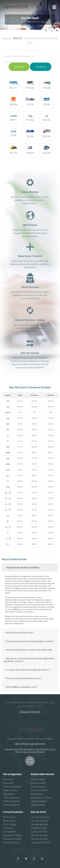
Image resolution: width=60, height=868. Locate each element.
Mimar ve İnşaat (38, 779)
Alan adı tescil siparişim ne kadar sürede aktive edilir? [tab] (28, 650)
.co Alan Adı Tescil (39, 832)
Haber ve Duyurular (12, 787)
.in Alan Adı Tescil (39, 828)
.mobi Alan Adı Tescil (40, 843)
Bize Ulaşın (8, 779)
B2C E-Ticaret (9, 817)
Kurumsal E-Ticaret (12, 839)
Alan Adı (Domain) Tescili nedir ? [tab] (19, 633)
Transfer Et (41, 67)
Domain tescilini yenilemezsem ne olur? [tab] (23, 678)
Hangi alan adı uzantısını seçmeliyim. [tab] (22, 567)
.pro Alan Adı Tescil (39, 835)
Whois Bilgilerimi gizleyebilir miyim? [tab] (21, 687)
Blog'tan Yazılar (10, 790)
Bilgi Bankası (9, 794)
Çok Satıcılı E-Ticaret (13, 835)
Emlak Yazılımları (39, 783)
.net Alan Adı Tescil (39, 821)
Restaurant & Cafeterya (41, 798)
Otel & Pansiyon (38, 787)
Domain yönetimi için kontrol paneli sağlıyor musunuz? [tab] (29, 641)
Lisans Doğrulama (11, 798)
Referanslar (8, 783)
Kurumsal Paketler (39, 790)
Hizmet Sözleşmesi (12, 805)
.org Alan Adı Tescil (39, 824)
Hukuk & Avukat (38, 805)
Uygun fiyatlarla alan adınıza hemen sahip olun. (30, 22)
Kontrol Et (19, 67)
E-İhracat (7, 828)
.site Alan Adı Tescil (40, 839)
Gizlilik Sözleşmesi (11, 801)
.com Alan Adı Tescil (40, 817)
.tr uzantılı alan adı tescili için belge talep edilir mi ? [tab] (27, 670)
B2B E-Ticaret (9, 821)
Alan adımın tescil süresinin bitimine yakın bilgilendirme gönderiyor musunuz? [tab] (29, 660)
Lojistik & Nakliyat (39, 801)
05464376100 (30, 712)
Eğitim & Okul (37, 794)
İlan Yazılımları (10, 832)
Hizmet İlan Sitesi (11, 843)
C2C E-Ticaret (10, 824)
